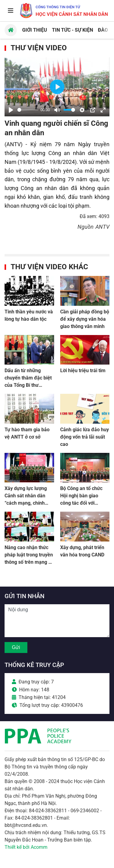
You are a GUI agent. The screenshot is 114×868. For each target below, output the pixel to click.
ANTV (102, 227)
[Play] (11, 110)
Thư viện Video (39, 48)
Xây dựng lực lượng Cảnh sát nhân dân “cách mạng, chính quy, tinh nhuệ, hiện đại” (26, 503)
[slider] (28, 110)
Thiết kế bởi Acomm (26, 847)
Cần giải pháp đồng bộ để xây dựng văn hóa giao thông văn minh (85, 319)
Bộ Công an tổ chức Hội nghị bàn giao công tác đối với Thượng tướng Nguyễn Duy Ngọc (85, 503)
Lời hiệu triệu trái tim (83, 370)
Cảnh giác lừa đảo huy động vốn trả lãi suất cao (85, 437)
